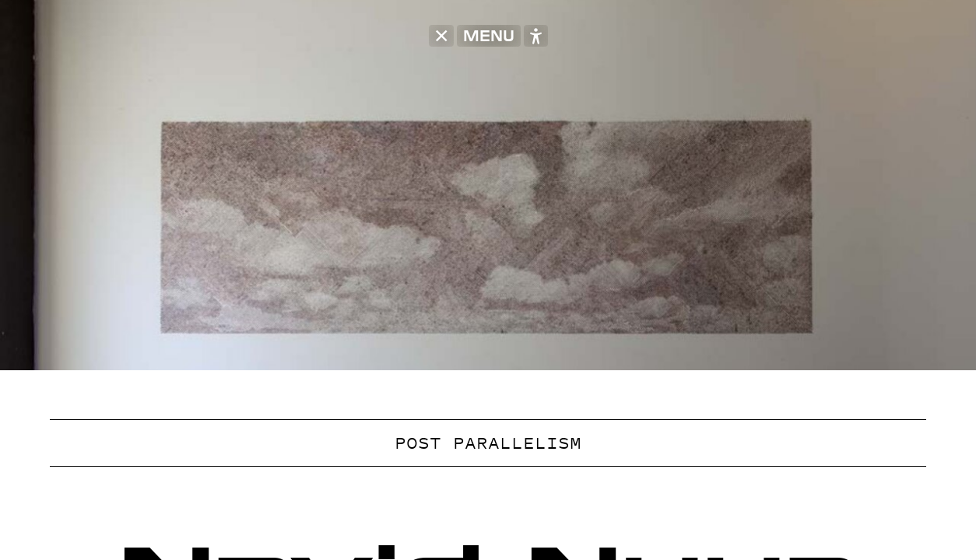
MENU (489, 36)
